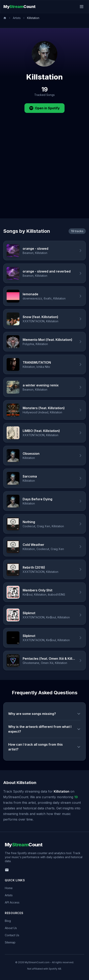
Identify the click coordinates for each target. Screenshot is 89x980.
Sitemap (10, 942)
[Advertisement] (44, 172)
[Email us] (7, 870)
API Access (12, 902)
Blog (8, 921)
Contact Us (12, 935)
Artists (17, 18)
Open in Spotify (44, 108)
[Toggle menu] (82, 7)
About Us (11, 928)
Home (9, 888)
